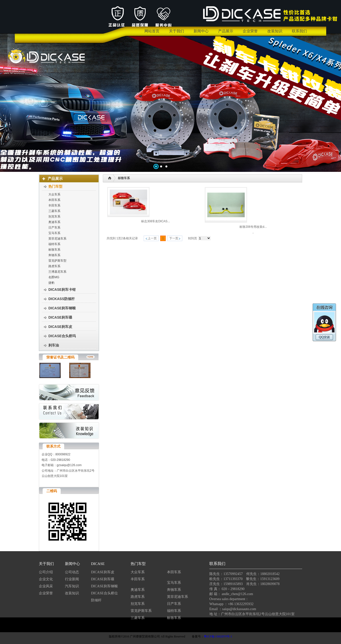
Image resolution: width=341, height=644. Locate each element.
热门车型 (138, 564)
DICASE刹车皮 (103, 572)
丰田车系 (138, 579)
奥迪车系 (138, 590)
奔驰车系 (174, 590)
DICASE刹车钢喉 (104, 586)
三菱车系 (138, 618)
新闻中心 (72, 564)
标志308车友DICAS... (156, 221)
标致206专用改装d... (253, 227)
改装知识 (72, 593)
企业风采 (46, 586)
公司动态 (72, 572)
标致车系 (174, 618)
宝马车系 (174, 583)
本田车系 (174, 572)
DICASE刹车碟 (103, 579)
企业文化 (46, 579)
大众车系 (138, 572)
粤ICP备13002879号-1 (218, 636)
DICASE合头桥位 (104, 593)
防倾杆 (96, 600)
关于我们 (46, 564)
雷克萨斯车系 (141, 611)
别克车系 (138, 604)
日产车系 (174, 604)
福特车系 (174, 611)
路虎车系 (138, 597)
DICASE (98, 564)
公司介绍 (46, 572)
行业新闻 (72, 579)
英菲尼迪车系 (178, 597)
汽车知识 (72, 586)
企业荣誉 (46, 593)
